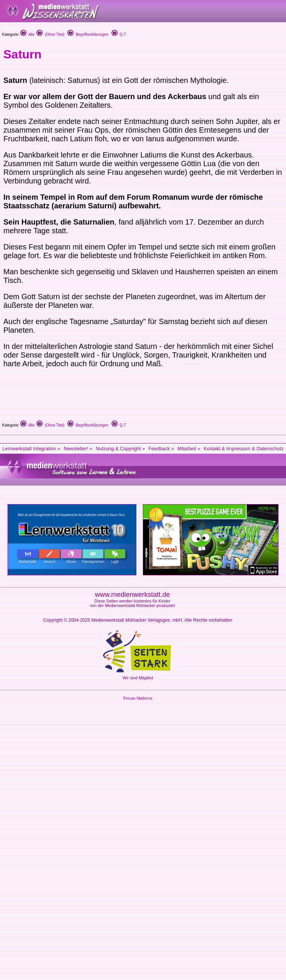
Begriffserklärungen (88, 34)
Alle (28, 34)
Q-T (119, 34)
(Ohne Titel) (50, 34)
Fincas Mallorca (138, 698)
